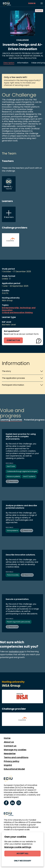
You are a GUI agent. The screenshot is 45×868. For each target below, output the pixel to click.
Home (7, 738)
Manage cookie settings (18, 847)
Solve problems (12, 530)
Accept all (22, 853)
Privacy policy (12, 761)
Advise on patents (13, 476)
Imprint (8, 765)
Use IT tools (11, 466)
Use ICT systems (29, 476)
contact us (13, 340)
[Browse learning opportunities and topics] (42, 3)
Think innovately (13, 575)
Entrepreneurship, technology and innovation (19, 309)
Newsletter (10, 754)
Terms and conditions (16, 757)
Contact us (10, 746)
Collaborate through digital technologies (22, 471)
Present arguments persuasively (19, 622)
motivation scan (16, 652)
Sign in (32, 3)
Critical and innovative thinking (17, 313)
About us (9, 742)
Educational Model (14, 769)
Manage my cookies (15, 750)
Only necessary (23, 861)
